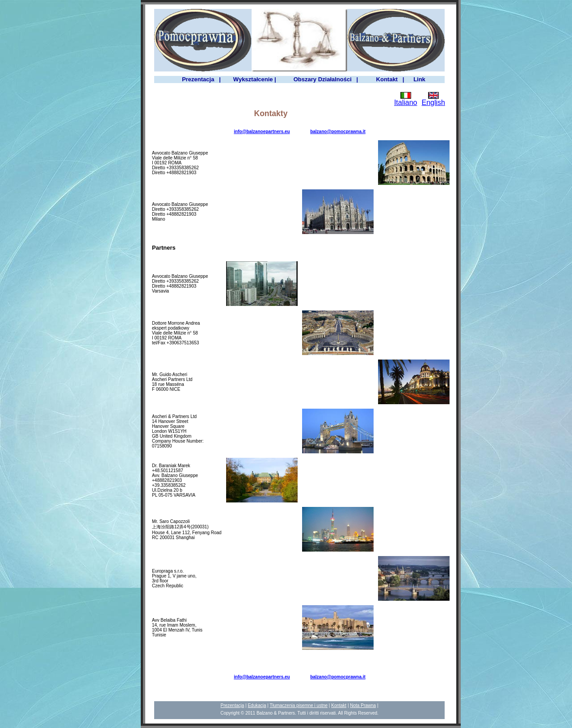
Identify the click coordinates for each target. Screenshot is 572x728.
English (433, 103)
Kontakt (339, 705)
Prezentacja (232, 705)
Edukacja (257, 705)
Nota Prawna (363, 705)
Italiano (406, 103)
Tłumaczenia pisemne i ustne (299, 705)
